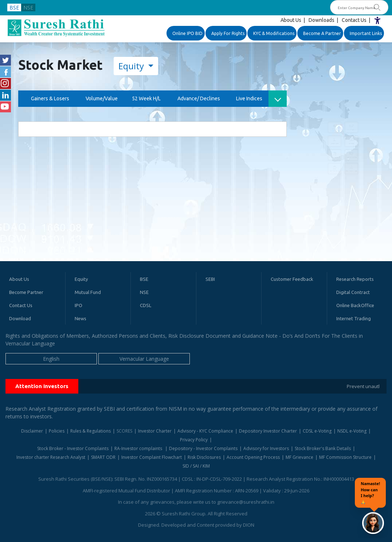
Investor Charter (155, 431)
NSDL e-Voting (352, 431)
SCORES (124, 431)
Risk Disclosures (204, 457)
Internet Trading (354, 318)
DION (249, 525)
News (81, 318)
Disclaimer (32, 431)
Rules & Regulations (91, 431)
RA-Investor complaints (139, 448)
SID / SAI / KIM (196, 466)
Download (20, 318)
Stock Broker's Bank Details (323, 448)
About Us (291, 20)
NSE (28, 7)
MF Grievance (299, 457)
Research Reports (355, 279)
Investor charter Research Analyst (51, 457)
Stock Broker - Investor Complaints (73, 448)
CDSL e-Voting (317, 431)
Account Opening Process (253, 457)
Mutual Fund (88, 292)
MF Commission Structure (345, 457)
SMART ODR (103, 457)
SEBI (210, 279)
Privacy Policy (194, 440)
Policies (57, 431)
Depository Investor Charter (268, 431)
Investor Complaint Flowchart (152, 457)
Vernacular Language (144, 359)
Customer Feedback (292, 279)
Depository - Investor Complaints (203, 448)
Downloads (322, 20)
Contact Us (354, 20)
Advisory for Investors (266, 448)
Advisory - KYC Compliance (205, 431)
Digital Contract (353, 292)
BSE (14, 7)
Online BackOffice (355, 305)
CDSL (146, 305)
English (51, 359)
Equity (132, 66)
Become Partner (26, 292)
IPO (79, 305)
